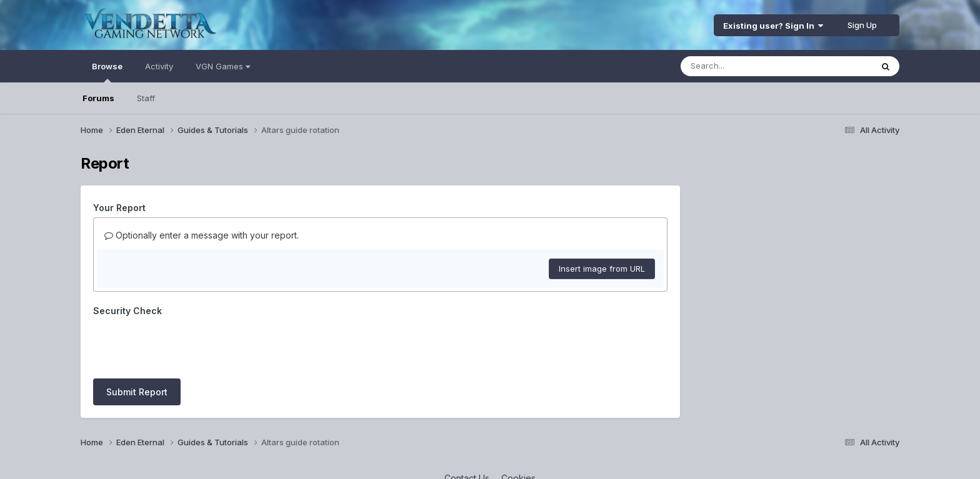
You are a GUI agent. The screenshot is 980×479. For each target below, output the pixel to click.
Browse (107, 72)
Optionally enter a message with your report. (202, 235)
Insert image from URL (602, 269)
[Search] (742, 66)
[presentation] (188, 345)
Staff (146, 98)
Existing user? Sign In (773, 26)
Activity (159, 66)
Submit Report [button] (137, 392)
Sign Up (862, 25)
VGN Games (223, 66)
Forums (98, 98)
